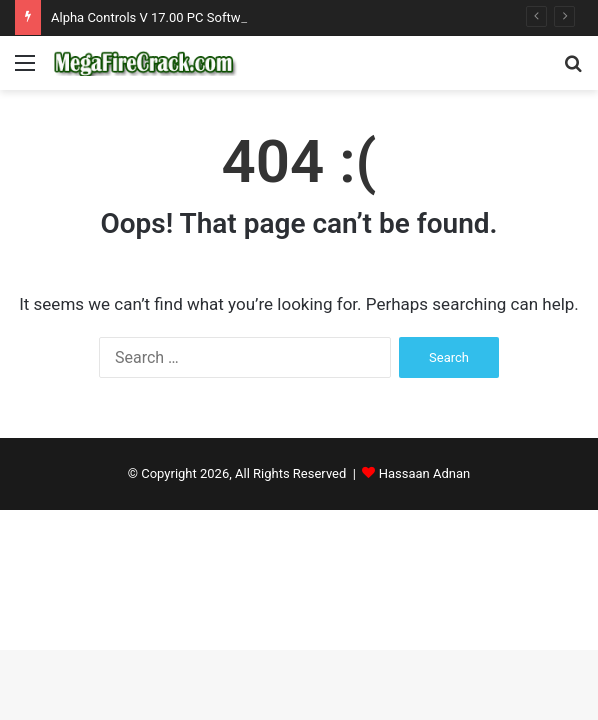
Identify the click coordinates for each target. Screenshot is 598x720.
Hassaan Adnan (425, 473)
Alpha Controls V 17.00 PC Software (155, 17)
